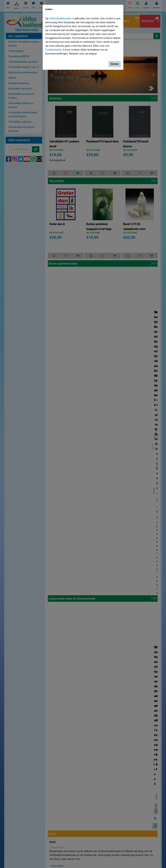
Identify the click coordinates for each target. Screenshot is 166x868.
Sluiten (115, 64)
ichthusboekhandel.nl (61, 18)
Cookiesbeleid (53, 50)
